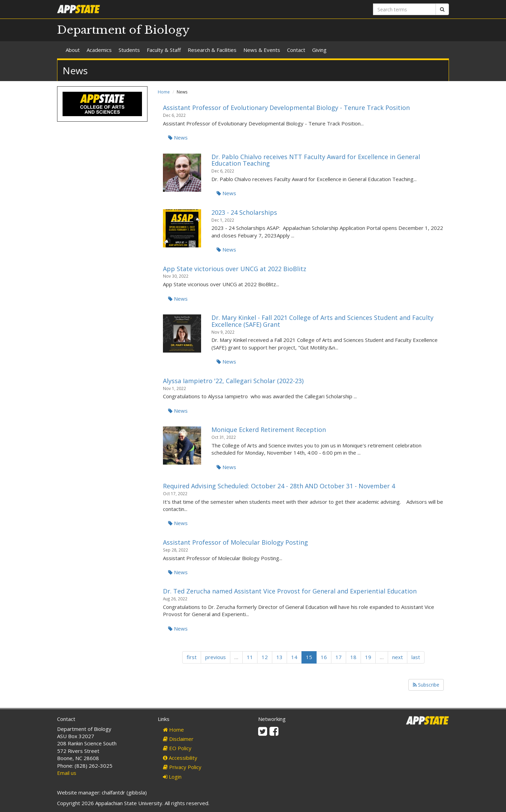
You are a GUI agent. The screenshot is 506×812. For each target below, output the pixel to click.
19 (368, 657)
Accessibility (180, 758)
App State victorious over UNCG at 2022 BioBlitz (235, 269)
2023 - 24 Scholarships (244, 212)
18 (353, 657)
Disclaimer (178, 739)
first (192, 657)
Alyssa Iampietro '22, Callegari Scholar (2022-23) (233, 381)
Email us (67, 773)
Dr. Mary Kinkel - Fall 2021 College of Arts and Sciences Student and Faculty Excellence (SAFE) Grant (322, 321)
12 (265, 657)
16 (324, 657)
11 (250, 657)
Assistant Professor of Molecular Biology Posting (235, 542)
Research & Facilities (212, 50)
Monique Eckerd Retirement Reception (269, 430)
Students (129, 50)
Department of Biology (123, 30)
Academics (99, 50)
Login (172, 777)
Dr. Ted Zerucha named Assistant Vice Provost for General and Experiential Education (290, 591)
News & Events (262, 50)
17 (339, 657)
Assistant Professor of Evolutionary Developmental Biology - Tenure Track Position (286, 108)
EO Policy (177, 748)
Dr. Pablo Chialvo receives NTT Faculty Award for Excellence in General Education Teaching (316, 160)
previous (216, 657)
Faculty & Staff (164, 50)
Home (164, 92)
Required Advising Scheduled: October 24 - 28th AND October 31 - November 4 (279, 486)
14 (294, 657)
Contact (296, 50)
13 (279, 657)
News (178, 137)
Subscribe (426, 685)
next (398, 657)
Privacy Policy (182, 767)
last (416, 657)
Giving (319, 50)
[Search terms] (404, 9)
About (73, 50)
